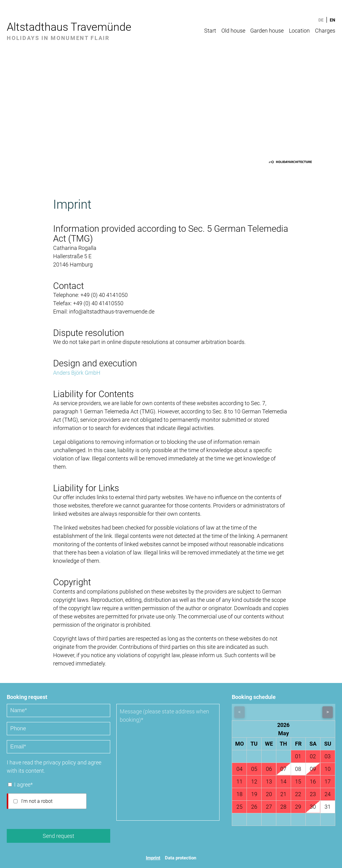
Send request (58, 836)
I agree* (23, 785)
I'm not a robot (37, 801)
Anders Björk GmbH (77, 373)
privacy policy (60, 762)
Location (299, 31)
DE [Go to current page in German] (321, 20)
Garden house (267, 31)
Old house (233, 31)
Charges (325, 31)
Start (210, 31)
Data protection (181, 858)
